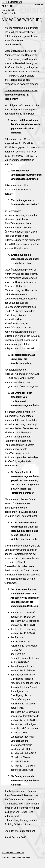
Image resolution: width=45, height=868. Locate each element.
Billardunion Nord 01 (13, 852)
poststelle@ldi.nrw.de (22, 770)
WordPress (25, 858)
